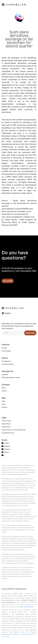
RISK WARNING (29, 607)
